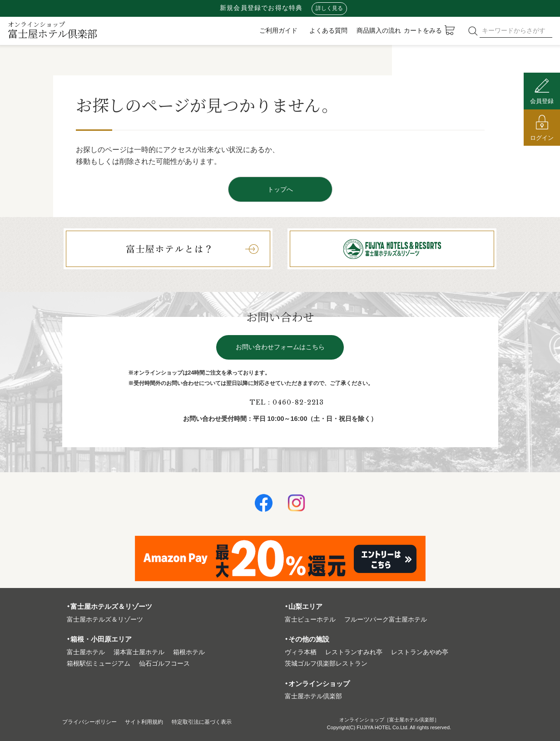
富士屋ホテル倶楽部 (52, 30)
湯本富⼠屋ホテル (139, 652)
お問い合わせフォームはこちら (280, 347)
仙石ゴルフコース (164, 664)
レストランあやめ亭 (420, 652)
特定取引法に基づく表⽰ (222, 722)
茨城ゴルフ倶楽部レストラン (326, 664)
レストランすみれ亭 (354, 652)
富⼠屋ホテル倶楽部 (313, 696)
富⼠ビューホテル (310, 620)
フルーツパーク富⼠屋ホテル (386, 620)
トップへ (280, 189)
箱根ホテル (189, 652)
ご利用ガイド (278, 30)
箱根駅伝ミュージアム (99, 664)
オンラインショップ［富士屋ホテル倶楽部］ (389, 720)
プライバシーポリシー (94, 722)
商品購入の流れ (379, 30)
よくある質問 (328, 30)
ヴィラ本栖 (301, 652)
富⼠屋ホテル (86, 652)
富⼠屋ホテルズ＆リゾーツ (105, 620)
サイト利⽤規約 (156, 722)
